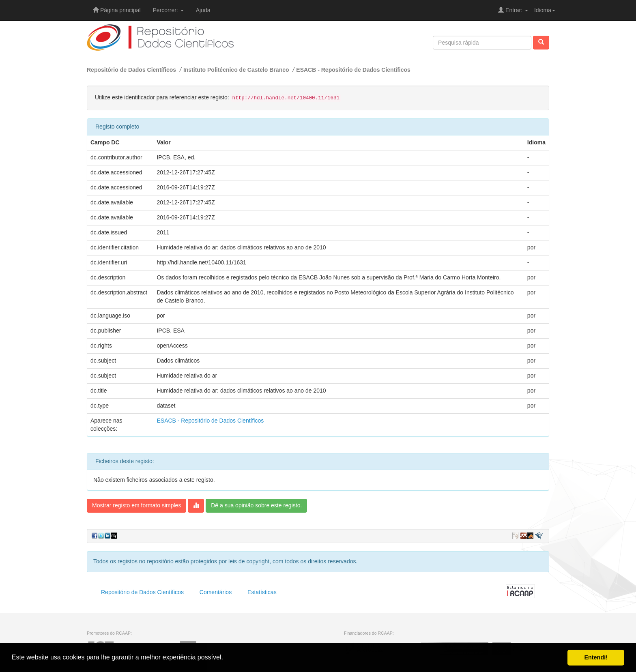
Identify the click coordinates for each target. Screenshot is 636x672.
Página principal (117, 10)
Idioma (545, 10)
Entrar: (513, 10)
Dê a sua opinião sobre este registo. (256, 505)
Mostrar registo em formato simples (136, 505)
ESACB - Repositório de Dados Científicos (353, 70)
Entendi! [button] (596, 657)
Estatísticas (262, 592)
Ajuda (203, 10)
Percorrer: (168, 10)
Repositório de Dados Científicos (131, 70)
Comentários (216, 592)
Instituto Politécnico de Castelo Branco (236, 70)
